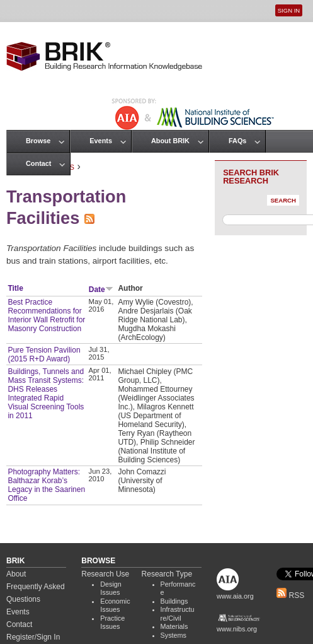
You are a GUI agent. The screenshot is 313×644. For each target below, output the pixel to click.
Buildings (174, 601)
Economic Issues (115, 606)
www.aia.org (235, 596)
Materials (174, 626)
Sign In (289, 10)
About (16, 574)
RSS (290, 595)
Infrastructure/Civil (178, 614)
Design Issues (111, 588)
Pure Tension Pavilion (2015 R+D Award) (44, 354)
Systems (174, 635)
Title (15, 288)
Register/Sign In (33, 637)
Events (101, 141)
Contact (38, 163)
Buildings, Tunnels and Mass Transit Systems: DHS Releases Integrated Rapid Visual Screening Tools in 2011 (46, 394)
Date (101, 290)
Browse (38, 141)
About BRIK (170, 141)
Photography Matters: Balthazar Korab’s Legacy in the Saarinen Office (46, 485)
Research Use (105, 574)
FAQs (237, 141)
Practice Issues (112, 623)
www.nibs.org (237, 629)
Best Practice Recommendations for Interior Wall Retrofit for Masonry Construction (46, 315)
